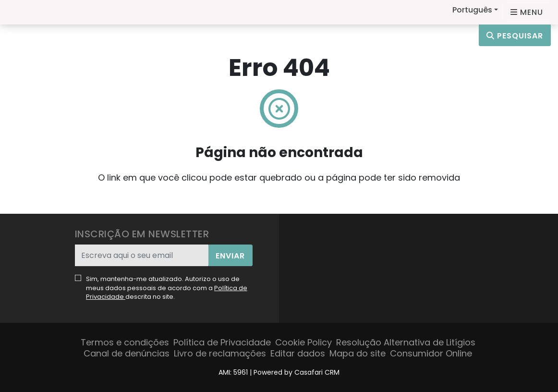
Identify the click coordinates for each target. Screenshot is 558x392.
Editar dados (298, 353)
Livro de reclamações (220, 353)
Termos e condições (125, 342)
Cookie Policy (303, 342)
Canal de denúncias (127, 353)
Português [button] (472, 10)
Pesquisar (515, 36)
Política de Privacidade (222, 342)
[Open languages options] (527, 12)
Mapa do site (358, 353)
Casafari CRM (317, 372)
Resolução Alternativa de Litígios (406, 342)
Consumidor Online (431, 353)
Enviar (230, 256)
